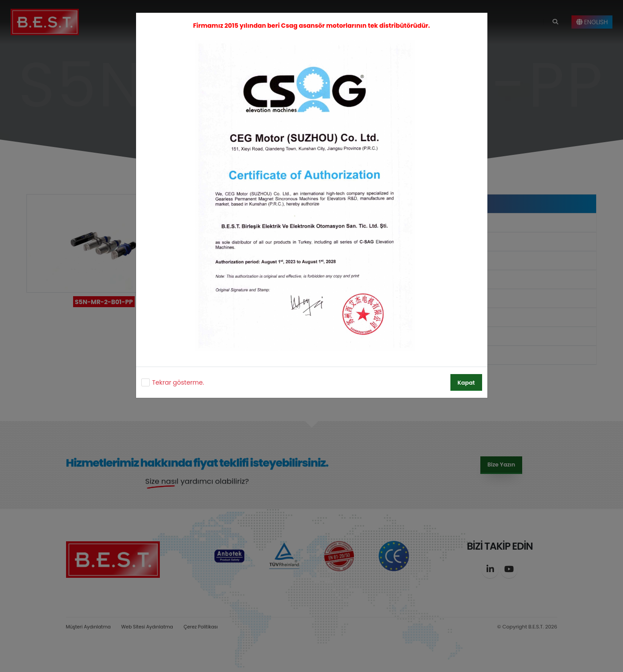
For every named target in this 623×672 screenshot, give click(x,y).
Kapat (466, 383)
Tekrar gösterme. (178, 382)
